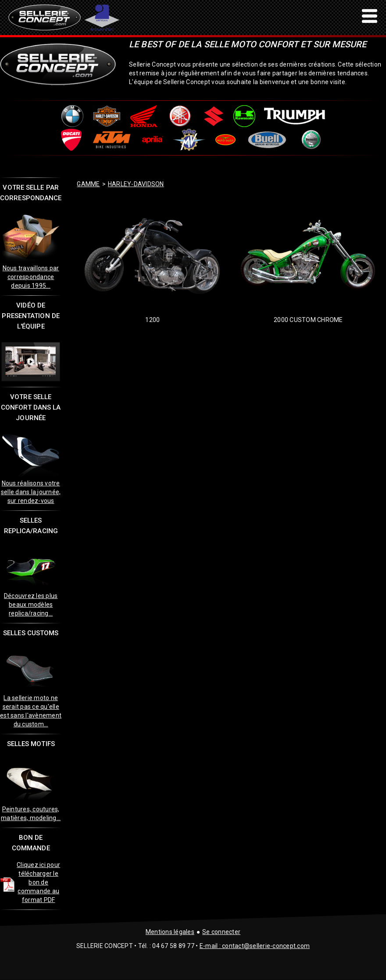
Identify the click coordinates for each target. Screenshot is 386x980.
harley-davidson (136, 184)
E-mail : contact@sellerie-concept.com (255, 946)
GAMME (88, 184)
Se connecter (221, 932)
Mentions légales (170, 932)
